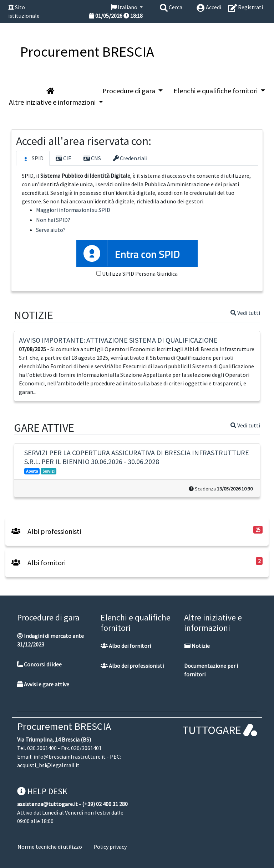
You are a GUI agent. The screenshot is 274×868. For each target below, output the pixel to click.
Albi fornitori (39, 563)
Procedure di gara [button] (130, 91)
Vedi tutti (245, 313)
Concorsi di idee (39, 664)
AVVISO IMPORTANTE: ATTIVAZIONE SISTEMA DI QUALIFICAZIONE (118, 340)
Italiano (125, 7)
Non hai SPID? (53, 220)
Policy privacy (110, 847)
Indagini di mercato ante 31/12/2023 (50, 640)
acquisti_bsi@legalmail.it (48, 765)
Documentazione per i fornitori (211, 670)
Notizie (197, 646)
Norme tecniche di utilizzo (50, 847)
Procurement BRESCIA (64, 726)
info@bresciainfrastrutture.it (70, 757)
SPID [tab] (33, 158)
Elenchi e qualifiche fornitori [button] (216, 91)
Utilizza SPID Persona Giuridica (140, 274)
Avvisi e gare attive (43, 684)
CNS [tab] (92, 158)
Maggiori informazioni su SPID (73, 210)
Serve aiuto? (51, 230)
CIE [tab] (64, 158)
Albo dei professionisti (132, 666)
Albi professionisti (46, 531)
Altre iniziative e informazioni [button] (53, 102)
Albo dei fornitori (126, 646)
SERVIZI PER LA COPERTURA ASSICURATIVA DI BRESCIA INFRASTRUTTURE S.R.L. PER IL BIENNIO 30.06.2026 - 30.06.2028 (137, 457)
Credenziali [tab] (130, 158)
